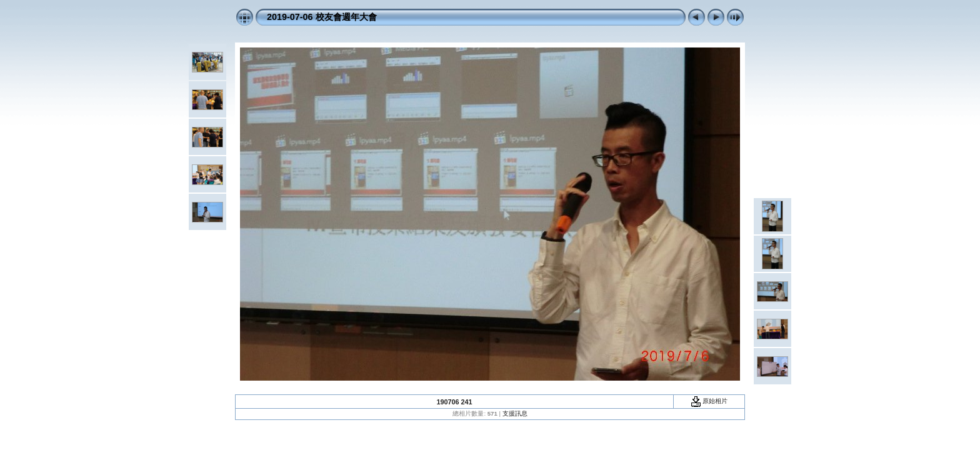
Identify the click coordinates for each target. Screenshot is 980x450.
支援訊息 (515, 413)
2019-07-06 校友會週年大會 (322, 17)
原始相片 (709, 401)
